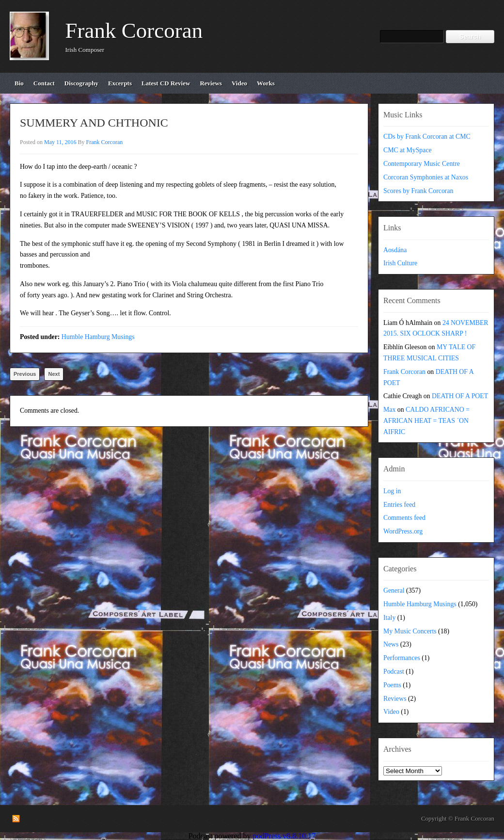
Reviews (395, 699)
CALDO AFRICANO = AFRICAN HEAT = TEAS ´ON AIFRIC (426, 421)
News (391, 644)
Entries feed (399, 505)
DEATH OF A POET (460, 396)
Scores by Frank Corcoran (418, 191)
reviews (211, 83)
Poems (392, 685)
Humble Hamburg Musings (98, 337)
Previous (25, 374)
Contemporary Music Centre (422, 164)
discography (81, 83)
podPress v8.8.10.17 (284, 836)
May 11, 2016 (60, 142)
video (239, 83)
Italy (389, 618)
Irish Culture (400, 263)
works (266, 83)
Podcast (394, 671)
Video (391, 712)
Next (54, 374)
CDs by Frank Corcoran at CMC (427, 137)
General (394, 590)
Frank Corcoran (134, 31)
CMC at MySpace (408, 150)
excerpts (120, 83)
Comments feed (404, 518)
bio (19, 83)
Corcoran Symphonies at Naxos (426, 177)
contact (44, 83)
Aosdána (395, 250)
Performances (402, 658)
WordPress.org (403, 531)
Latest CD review (166, 83)
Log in (392, 491)
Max (389, 410)
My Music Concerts (410, 631)
